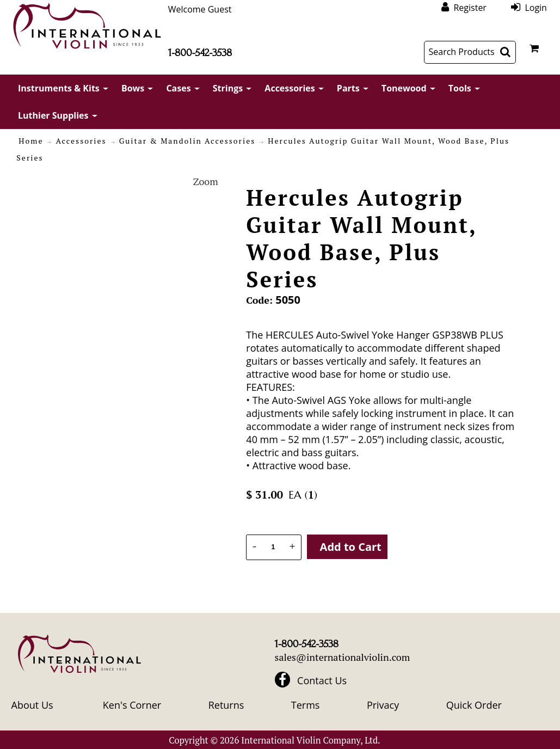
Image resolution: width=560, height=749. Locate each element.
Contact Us (322, 680)
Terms (306, 705)
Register (470, 7)
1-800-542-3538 (200, 53)
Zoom (206, 181)
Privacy (383, 705)
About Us (32, 705)
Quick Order (474, 705)
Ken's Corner (132, 705)
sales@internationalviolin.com (343, 657)
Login (536, 7)
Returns (226, 705)
